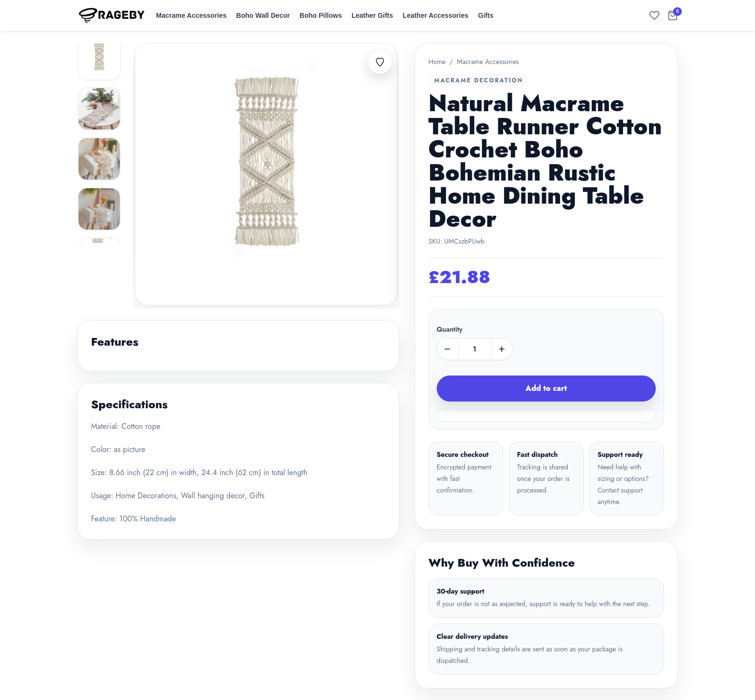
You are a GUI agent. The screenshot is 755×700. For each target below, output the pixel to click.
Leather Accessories (435, 15)
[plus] (502, 349)
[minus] (448, 349)
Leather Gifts (372, 15)
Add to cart (546, 388)
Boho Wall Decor (263, 15)
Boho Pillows (321, 15)
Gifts (486, 15)
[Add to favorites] (380, 62)
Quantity (450, 329)
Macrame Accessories (191, 15)
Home (437, 62)
